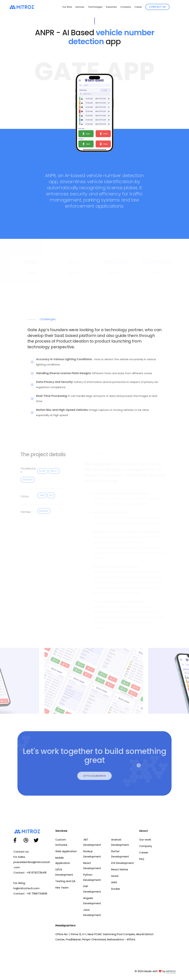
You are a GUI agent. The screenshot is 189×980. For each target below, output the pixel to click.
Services (80, 7)
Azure (115, 876)
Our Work (67, 7)
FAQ (142, 859)
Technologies (95, 7)
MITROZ (171, 971)
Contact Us (157, 7)
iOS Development (123, 863)
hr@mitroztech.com (26, 888)
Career (138, 7)
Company (126, 7)
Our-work (145, 840)
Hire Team (62, 888)
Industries (111, 7)
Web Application (66, 851)
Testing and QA (65, 881)
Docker (116, 889)
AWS (114, 882)
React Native (120, 869)
